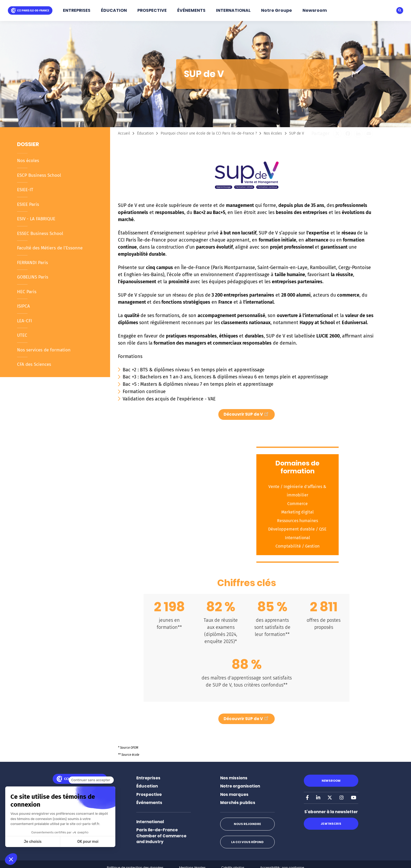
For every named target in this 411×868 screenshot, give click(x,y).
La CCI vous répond (247, 842)
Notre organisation (240, 786)
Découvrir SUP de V (247, 414)
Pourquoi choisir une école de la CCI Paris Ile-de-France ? (209, 133)
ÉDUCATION (114, 10)
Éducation (145, 133)
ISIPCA (23, 306)
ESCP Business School (39, 175)
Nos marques (234, 794)
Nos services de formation (44, 350)
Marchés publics (238, 803)
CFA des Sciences (34, 364)
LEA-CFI (25, 321)
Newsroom (315, 10)
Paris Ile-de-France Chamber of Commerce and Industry (161, 836)
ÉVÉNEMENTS (191, 10)
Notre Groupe (277, 10)
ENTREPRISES (77, 10)
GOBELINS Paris (33, 277)
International (150, 822)
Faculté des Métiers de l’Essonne (50, 248)
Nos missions (234, 778)
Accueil (124, 133)
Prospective (149, 794)
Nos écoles (28, 161)
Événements (149, 803)
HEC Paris (27, 292)
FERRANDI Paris (33, 263)
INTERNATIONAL (233, 10)
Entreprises (148, 778)
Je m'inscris (331, 824)
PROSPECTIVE (152, 10)
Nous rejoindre (247, 824)
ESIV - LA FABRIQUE (36, 219)
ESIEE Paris (28, 204)
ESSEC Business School (40, 234)
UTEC (22, 335)
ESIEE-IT (25, 190)
